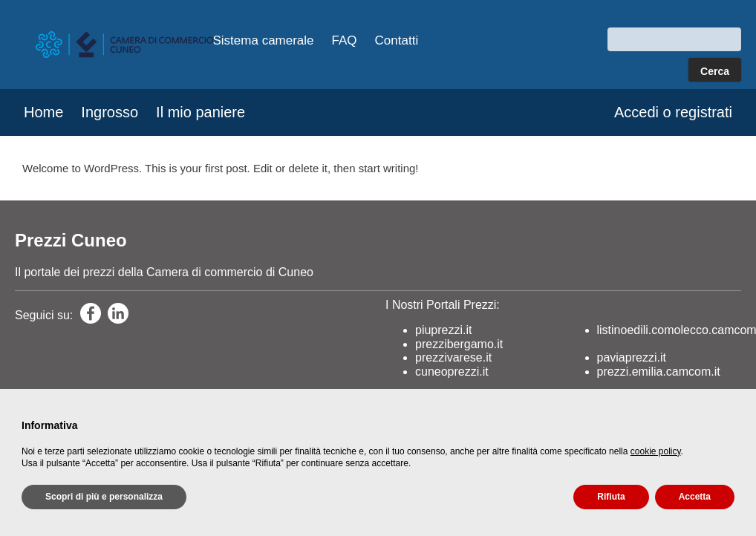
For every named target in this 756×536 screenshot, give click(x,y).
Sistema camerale (264, 40)
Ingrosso (110, 112)
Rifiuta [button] (611, 497)
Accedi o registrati (673, 112)
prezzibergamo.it (459, 344)
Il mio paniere (201, 112)
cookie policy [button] (656, 451)
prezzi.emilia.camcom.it (659, 372)
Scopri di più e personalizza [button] (104, 497)
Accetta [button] (695, 497)
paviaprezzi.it (632, 357)
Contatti (397, 40)
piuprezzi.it (443, 331)
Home (43, 112)
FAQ (345, 40)
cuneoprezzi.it (452, 372)
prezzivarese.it (453, 357)
